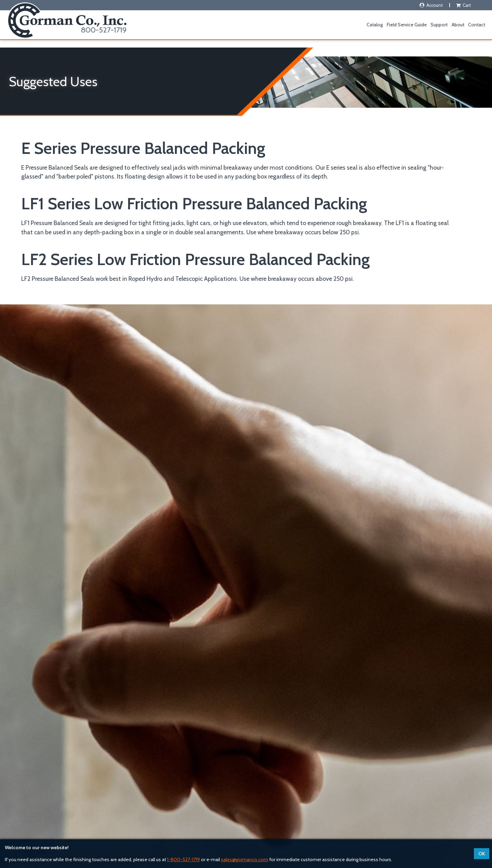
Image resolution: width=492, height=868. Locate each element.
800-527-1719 (104, 30)
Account (431, 5)
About (458, 25)
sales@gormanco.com (245, 859)
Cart (463, 5)
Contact (477, 25)
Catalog (375, 25)
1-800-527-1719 (183, 859)
